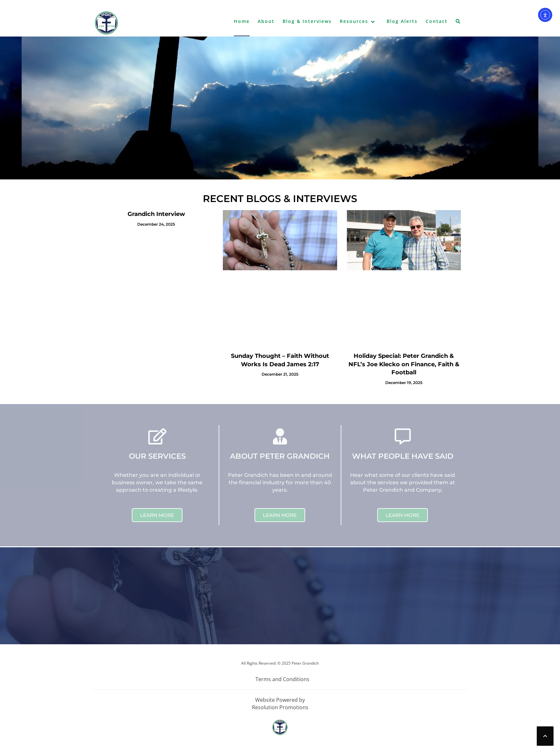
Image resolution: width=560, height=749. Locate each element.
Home (242, 21)
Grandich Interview (156, 214)
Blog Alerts (402, 21)
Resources (354, 21)
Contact (437, 21)
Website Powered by (280, 700)
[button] (458, 23)
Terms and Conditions (282, 679)
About (266, 21)
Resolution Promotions (280, 707)
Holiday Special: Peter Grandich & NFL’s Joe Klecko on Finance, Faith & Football (404, 364)
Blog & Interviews (307, 21)
